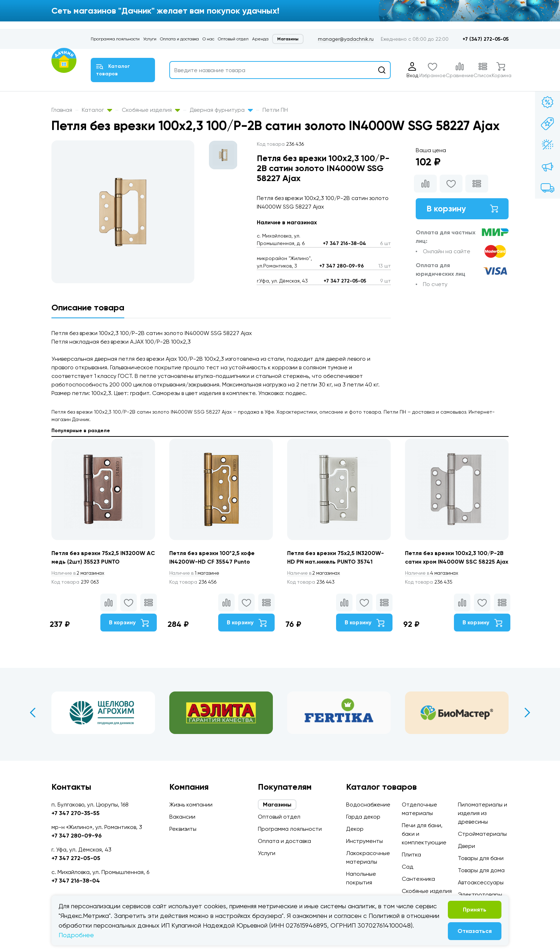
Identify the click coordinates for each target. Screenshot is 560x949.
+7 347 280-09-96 (342, 266)
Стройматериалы (482, 834)
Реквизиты (183, 829)
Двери (466, 846)
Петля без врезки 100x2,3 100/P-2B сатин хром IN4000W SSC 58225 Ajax (454, 562)
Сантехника (418, 879)
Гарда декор (363, 817)
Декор (355, 829)
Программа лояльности (115, 39)
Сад (407, 867)
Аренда (260, 39)
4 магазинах (433, 582)
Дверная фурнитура (221, 110)
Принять (475, 910)
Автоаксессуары (481, 882)
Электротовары (480, 895)
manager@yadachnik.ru (346, 39)
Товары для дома (481, 870)
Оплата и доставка (179, 39)
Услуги (150, 39)
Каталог (97, 110)
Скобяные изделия (151, 110)
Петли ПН (275, 110)
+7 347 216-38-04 (344, 243)
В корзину (462, 209)
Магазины (288, 39)
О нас (208, 39)
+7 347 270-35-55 (76, 813)
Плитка (411, 855)
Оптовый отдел (233, 39)
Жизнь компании (191, 805)
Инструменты (364, 841)
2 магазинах (79, 573)
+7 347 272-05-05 (345, 281)
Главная (62, 110)
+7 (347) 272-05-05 (486, 39)
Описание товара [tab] (88, 307)
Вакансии (182, 817)
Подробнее (76, 935)
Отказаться (475, 931)
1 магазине (195, 573)
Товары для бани (481, 858)
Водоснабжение (368, 805)
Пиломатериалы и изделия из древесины (482, 813)
